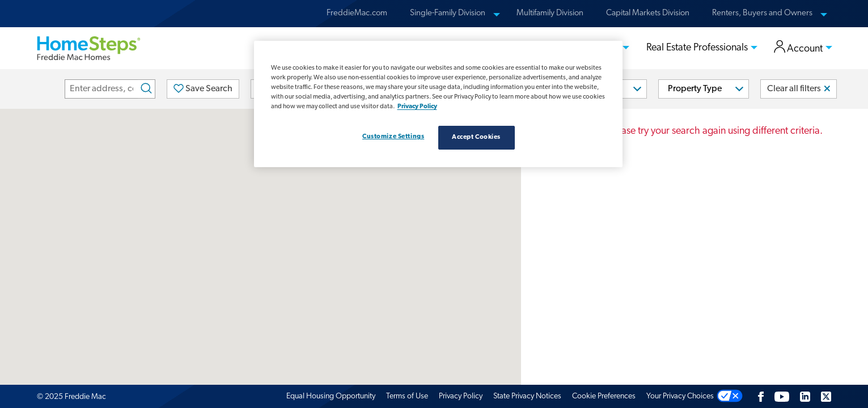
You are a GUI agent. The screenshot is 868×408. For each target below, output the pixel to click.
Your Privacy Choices (680, 396)
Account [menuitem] (799, 48)
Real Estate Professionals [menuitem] (697, 48)
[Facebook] (761, 396)
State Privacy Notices (527, 396)
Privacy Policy (461, 396)
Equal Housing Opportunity (331, 396)
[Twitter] (826, 396)
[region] (438, 104)
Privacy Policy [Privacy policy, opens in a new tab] (417, 107)
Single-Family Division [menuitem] (448, 13)
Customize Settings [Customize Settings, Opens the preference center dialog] (393, 137)
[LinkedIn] (805, 396)
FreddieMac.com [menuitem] (357, 13)
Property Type (695, 89)
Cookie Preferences (604, 396)
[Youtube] (782, 396)
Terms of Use (407, 396)
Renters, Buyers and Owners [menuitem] (762, 13)
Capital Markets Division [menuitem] (648, 13)
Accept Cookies (476, 137)
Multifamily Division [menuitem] (550, 13)
